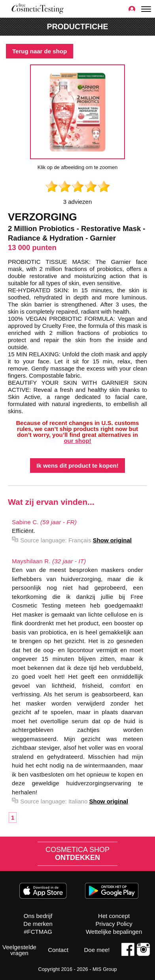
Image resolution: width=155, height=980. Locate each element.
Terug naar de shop (40, 51)
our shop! (77, 441)
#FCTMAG (38, 932)
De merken (38, 924)
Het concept (114, 916)
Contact (58, 950)
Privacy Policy (114, 924)
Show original (112, 540)
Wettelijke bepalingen (114, 932)
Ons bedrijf (38, 916)
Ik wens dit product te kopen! (77, 466)
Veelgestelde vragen (19, 950)
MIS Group (105, 969)
